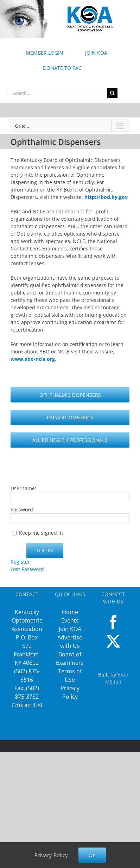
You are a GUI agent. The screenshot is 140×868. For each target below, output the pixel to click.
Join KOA (70, 629)
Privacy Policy (51, 855)
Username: (23, 488)
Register (20, 562)
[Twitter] (113, 641)
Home (70, 612)
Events (70, 620)
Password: (23, 509)
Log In (45, 550)
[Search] (112, 93)
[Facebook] (113, 622)
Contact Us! (27, 705)
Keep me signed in (41, 533)
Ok (92, 855)
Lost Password (27, 569)
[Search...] (57, 93)
